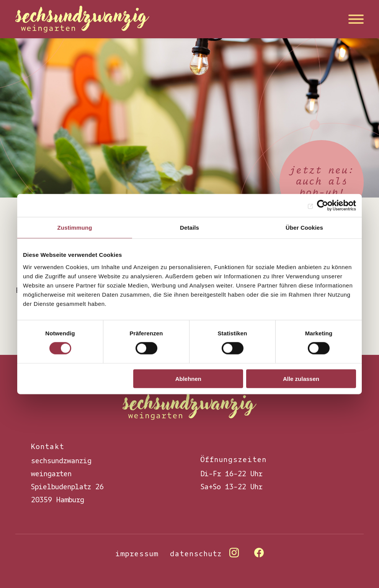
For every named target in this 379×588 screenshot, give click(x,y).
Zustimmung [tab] (75, 228)
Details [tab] (189, 228)
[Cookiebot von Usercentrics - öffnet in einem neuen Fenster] (323, 206)
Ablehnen (188, 378)
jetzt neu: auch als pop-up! (322, 182)
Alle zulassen (301, 378)
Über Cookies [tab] (304, 228)
